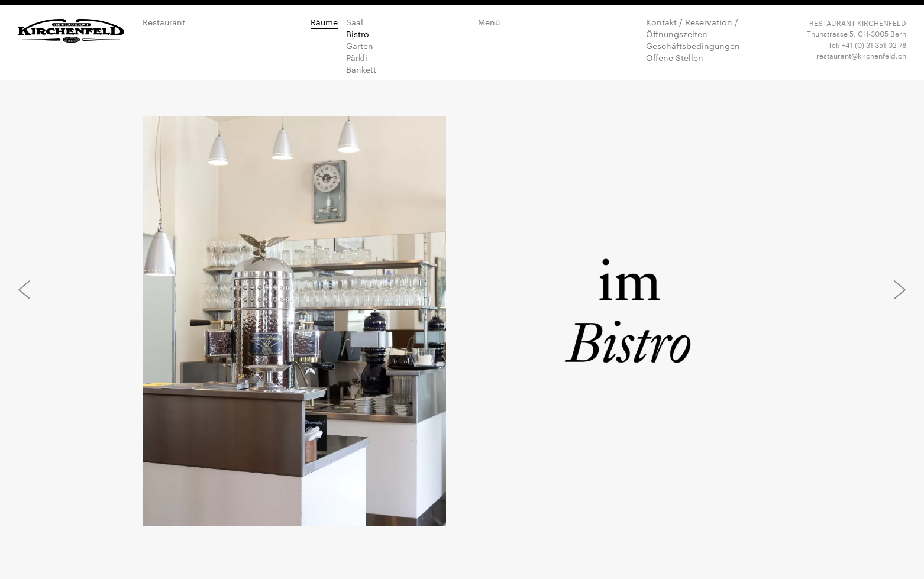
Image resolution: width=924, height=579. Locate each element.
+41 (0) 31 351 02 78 (874, 44)
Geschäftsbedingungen (693, 46)
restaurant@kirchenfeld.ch (861, 55)
